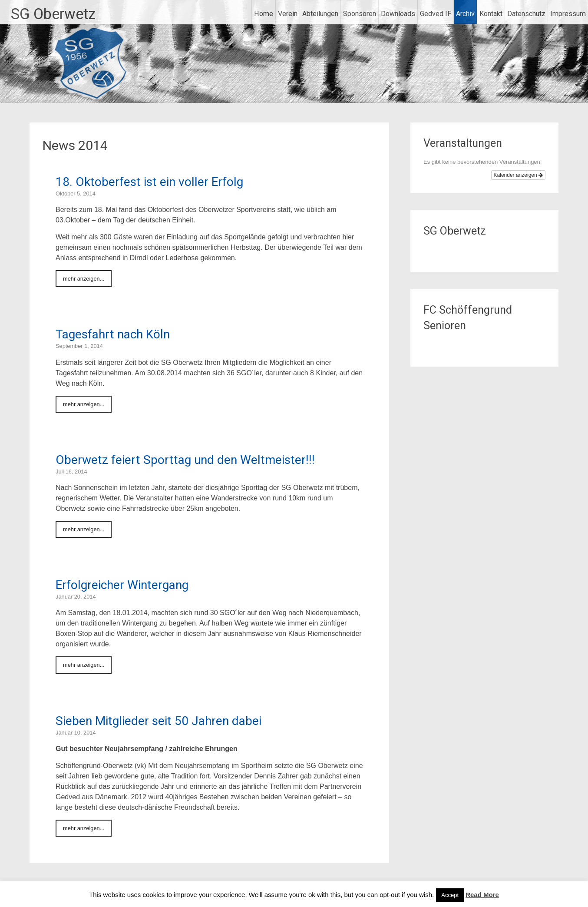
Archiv (465, 14)
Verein (288, 14)
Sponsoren (360, 14)
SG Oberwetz (53, 14)
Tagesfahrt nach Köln (113, 334)
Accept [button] (450, 895)
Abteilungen (320, 14)
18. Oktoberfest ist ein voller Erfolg (149, 182)
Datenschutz (526, 14)
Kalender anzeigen (518, 175)
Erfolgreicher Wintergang (122, 585)
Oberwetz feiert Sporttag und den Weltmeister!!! (185, 460)
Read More (482, 895)
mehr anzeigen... (84, 279)
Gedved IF (436, 14)
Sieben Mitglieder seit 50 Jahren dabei (159, 721)
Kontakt (491, 14)
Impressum (568, 14)
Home (264, 14)
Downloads (398, 14)
